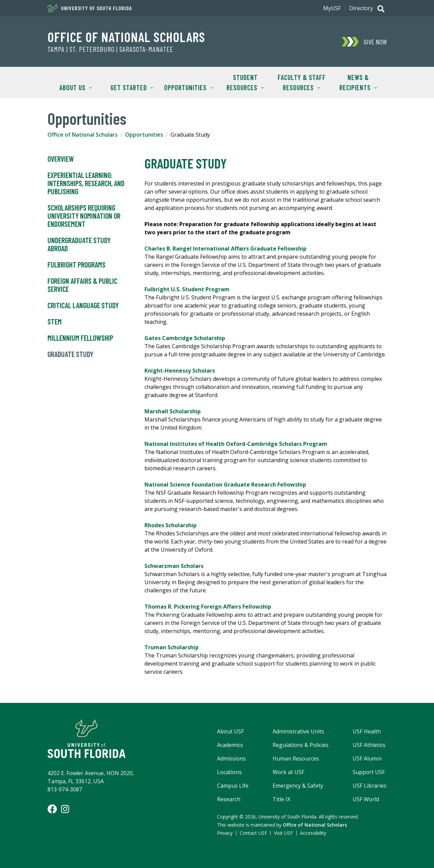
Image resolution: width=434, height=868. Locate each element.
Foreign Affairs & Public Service (82, 285)
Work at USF (288, 772)
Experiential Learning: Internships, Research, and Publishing (86, 183)
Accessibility (313, 833)
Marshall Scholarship (173, 411)
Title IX (281, 799)
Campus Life (233, 786)
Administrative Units (298, 731)
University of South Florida (90, 8)
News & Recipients (353, 82)
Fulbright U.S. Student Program (187, 289)
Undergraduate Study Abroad (79, 244)
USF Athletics (369, 745)
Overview (61, 159)
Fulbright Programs (76, 265)
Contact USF (253, 833)
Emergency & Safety (298, 786)
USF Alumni (367, 758)
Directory (361, 8)
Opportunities (187, 87)
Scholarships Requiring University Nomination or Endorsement (84, 216)
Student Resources (241, 82)
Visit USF (283, 833)
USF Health (367, 731)
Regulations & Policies (301, 745)
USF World (366, 799)
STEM (55, 322)
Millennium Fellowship (80, 338)
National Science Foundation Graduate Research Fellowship (225, 485)
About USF (230, 731)
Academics (230, 745)
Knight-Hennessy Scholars (180, 371)
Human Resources (296, 758)
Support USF (369, 772)
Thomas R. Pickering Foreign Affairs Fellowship (208, 607)
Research (229, 799)
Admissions (231, 758)
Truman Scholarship (172, 647)
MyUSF (332, 8)
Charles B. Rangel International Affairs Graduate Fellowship (225, 249)
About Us (70, 87)
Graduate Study (70, 354)
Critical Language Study (83, 305)
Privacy (225, 833)
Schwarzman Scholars (174, 566)
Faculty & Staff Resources (300, 82)
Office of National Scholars (126, 37)
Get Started (129, 87)
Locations (229, 772)
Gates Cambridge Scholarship (185, 338)
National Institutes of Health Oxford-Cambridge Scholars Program (236, 444)
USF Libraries (370, 786)
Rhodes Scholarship (171, 525)
